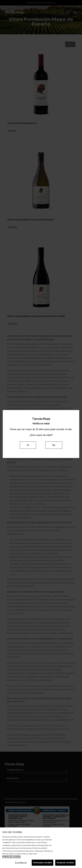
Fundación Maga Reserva (22, 123)
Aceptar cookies (65, 863)
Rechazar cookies (43, 863)
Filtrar (70, 44)
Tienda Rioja (15, 770)
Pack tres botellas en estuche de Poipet (31, 220)
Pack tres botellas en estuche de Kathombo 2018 (36, 316)
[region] (41, 848)
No (54, 445)
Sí (28, 445)
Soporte (13, 778)
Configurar (21, 863)
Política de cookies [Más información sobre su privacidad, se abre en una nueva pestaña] (11, 857)
